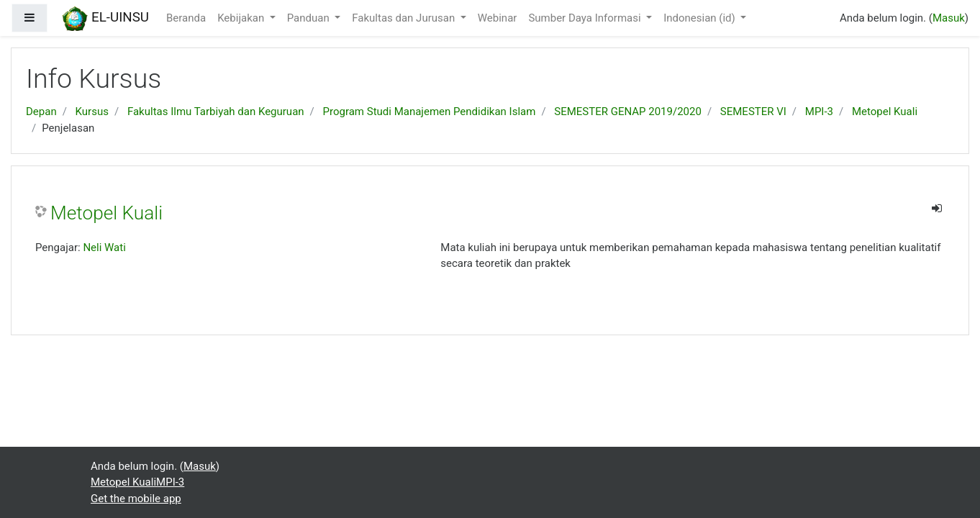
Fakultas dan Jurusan (405, 18)
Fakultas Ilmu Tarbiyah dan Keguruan (216, 112)
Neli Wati (104, 247)
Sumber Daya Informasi (586, 18)
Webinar (498, 18)
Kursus (92, 112)
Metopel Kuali (885, 112)
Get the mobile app (136, 499)
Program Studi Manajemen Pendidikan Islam (430, 112)
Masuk (949, 18)
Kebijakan (242, 18)
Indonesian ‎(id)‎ (700, 18)
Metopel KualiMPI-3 (137, 482)
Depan (41, 112)
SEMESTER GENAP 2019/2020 (628, 112)
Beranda (186, 18)
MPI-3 (819, 112)
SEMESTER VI (753, 112)
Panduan (310, 18)
